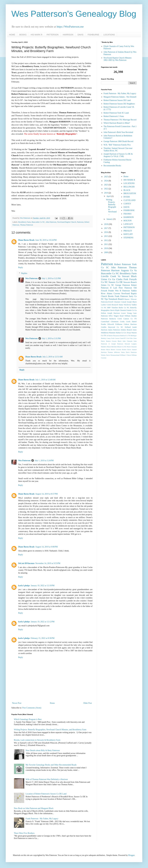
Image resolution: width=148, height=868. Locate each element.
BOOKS (23, 35)
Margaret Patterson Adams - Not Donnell (120, 97)
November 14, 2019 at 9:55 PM (48, 563)
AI (107, 336)
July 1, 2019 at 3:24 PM (44, 461)
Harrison (115, 270)
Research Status (117, 305)
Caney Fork (110, 338)
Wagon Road (119, 316)
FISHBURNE (93, 35)
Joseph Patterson (117, 344)
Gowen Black (117, 341)
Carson (117, 338)
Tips (106, 299)
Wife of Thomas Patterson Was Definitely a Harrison (47, 779)
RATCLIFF (128, 234)
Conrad (123, 302)
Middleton (105, 333)
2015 (106, 236)
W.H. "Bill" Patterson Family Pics (117, 145)
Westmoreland (115, 355)
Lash (115, 288)
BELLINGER (129, 187)
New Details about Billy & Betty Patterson (43, 750)
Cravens (117, 294)
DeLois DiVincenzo (26, 563)
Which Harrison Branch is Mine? (117, 123)
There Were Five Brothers (24, 833)
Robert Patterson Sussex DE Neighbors (119, 104)
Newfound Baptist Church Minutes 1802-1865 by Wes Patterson (118, 59)
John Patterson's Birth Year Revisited (118, 132)
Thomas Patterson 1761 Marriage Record (120, 120)
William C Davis (126, 355)
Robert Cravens (116, 350)
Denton (108, 341)
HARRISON (68, 35)
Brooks (111, 296)
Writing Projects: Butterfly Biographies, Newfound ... (111, 207)
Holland (128, 327)
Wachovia (127, 305)
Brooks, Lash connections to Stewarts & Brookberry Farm (37, 740)
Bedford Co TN (125, 336)
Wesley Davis (105, 355)
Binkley (104, 338)
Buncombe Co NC (38, 222)
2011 (106, 244)
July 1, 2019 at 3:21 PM (51, 278)
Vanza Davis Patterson (129, 352)
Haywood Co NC (116, 327)
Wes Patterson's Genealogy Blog (74, 14)
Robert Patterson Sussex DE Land (117, 100)
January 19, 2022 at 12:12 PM (43, 622)
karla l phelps (24, 586)
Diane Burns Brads (26, 240)
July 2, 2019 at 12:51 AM (52, 357)
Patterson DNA (107, 316)
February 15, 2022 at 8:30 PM (43, 638)
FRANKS (127, 214)
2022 (106, 189)
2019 (106, 193)
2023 (106, 185)
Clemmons (115, 322)
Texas (129, 333)
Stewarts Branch (130, 282)
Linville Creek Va (111, 276)
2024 (106, 181)
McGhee (114, 347)
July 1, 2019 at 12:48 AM (45, 380)
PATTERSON (53, 35)
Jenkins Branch (126, 330)
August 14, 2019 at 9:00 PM (46, 547)
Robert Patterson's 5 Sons (114, 116)
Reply (21, 267)
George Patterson (123, 285)
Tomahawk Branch (116, 299)
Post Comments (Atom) (32, 708)
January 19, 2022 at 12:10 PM (43, 586)
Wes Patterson (31, 278)
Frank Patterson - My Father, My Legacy (42, 819)
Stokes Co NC (108, 285)
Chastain (117, 302)
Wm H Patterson (122, 291)
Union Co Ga (108, 279)
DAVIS (80, 35)
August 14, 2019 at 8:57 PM (46, 494)
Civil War (129, 338)
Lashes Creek (106, 305)
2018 (106, 224)
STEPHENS (128, 238)
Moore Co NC (122, 347)
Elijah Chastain (120, 310)
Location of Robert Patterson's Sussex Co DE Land (46, 794)
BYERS (127, 197)
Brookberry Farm (24, 222)
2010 (106, 248)
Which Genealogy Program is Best (28, 719)
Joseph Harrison (113, 313)
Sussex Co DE (116, 282)
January (110, 219)
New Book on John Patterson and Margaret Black (34, 808)
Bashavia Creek (116, 319)
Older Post (88, 703)
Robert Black (106, 350)
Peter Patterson (125, 288)
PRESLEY (128, 231)
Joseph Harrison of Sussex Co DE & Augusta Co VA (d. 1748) (118, 155)
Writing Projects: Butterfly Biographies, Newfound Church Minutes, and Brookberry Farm (50, 730)
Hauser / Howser (130, 299)
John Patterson (51, 222)
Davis (112, 310)
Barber (111, 336)
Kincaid (127, 344)
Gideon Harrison (130, 324)
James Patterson (114, 330)
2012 (106, 240)
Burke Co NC (124, 308)
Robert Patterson (123, 264)
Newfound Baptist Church (67, 222)
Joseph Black (132, 302)
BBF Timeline (113, 308)
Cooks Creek (125, 322)
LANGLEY (128, 224)
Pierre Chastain (132, 347)
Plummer (112, 333)
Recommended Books (112, 166)
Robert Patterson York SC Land (116, 113)
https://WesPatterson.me (70, 27)
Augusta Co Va (129, 270)
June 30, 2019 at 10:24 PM (46, 240)
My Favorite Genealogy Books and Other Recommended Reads (51, 765)
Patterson (80, 222)
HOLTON (128, 221)
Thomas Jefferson (114, 352)
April (109, 196)
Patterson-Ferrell (107, 302)
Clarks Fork (122, 279)
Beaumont (117, 336)
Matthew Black (106, 347)
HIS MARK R (37, 35)
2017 (106, 228)
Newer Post (17, 703)
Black (134, 276)
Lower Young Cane (129, 313)
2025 (106, 177)
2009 (106, 252)
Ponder (111, 291)
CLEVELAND (129, 200)
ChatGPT (123, 338)
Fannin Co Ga (132, 310)
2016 (106, 232)
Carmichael (105, 322)
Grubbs (104, 327)
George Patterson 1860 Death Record (118, 141)
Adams (110, 294)
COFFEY (127, 204)
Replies (24, 273)
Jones (135, 330)
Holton (104, 313)
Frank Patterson (121, 296)
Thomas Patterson (27, 225)
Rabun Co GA (121, 333)
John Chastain (128, 341)
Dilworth (111, 324)
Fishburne (119, 324)
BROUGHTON (130, 193)
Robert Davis (127, 350)
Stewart (126, 276)
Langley (134, 344)
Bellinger (134, 336)
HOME (12, 35)
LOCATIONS (109, 35)
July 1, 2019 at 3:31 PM (51, 338)
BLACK (127, 190)
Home (52, 703)
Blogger (131, 855)
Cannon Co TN (130, 319)
